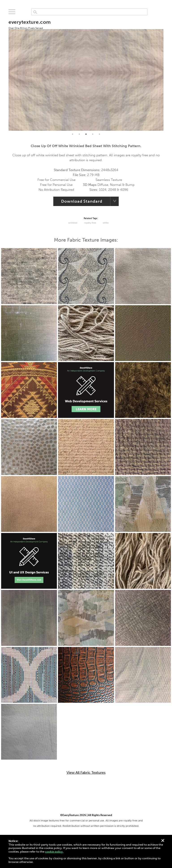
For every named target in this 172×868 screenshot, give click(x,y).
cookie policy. (54, 852)
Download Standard (82, 201)
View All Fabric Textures (86, 773)
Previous (5, 73)
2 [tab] (79, 134)
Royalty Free (90, 223)
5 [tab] (99, 134)
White (106, 223)
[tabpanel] (86, 73)
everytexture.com (30, 24)
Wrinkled (73, 223)
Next (167, 73)
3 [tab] (86, 134)
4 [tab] (93, 134)
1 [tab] (73, 134)
